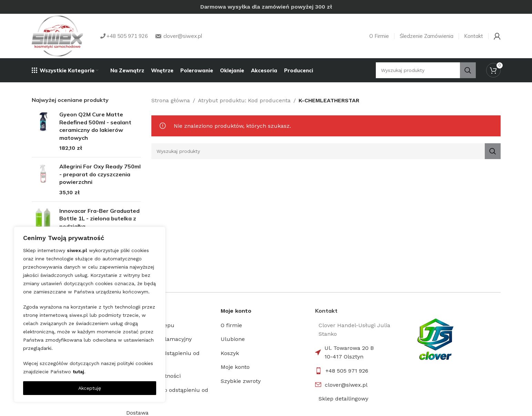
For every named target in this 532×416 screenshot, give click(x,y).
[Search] (326, 151)
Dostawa (137, 413)
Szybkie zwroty (241, 381)
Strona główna (171, 100)
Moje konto (235, 367)
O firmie (231, 325)
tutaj (78, 372)
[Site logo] (57, 36)
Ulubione (233, 339)
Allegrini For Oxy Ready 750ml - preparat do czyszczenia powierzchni (100, 174)
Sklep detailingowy (343, 399)
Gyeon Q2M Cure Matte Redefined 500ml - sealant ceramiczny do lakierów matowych (95, 126)
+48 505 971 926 (347, 371)
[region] (90, 314)
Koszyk (230, 353)
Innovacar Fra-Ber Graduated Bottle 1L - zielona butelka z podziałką (99, 219)
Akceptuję (90, 388)
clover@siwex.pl (346, 385)
